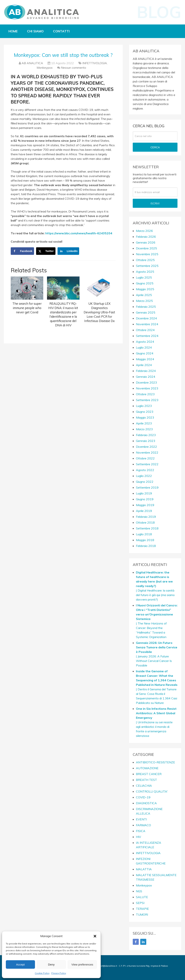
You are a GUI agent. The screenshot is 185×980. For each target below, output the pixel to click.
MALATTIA (144, 869)
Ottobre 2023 (145, 394)
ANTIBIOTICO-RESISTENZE (155, 762)
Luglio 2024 (144, 347)
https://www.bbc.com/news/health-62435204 (79, 233)
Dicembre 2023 (146, 382)
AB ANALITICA (32, 63)
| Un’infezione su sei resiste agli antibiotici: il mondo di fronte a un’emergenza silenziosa (156, 722)
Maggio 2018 (145, 540)
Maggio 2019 (145, 505)
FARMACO (143, 825)
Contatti (61, 31)
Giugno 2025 (145, 283)
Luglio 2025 (144, 277)
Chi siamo (35, 31)
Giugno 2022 (145, 482)
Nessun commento (74, 68)
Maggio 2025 (145, 289)
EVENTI (141, 819)
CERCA (155, 147)
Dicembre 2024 (146, 318)
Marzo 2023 (144, 429)
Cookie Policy (42, 973)
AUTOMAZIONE (147, 768)
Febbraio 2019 (146, 517)
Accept (20, 964)
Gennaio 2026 (146, 242)
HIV (138, 837)
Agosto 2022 (145, 470)
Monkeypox (45, 68)
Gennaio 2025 (146, 312)
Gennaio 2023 (146, 441)
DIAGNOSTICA (146, 803)
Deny (51, 964)
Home (13, 31)
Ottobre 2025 (145, 260)
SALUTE (142, 897)
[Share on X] (46, 251)
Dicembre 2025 (146, 248)
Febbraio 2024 (146, 371)
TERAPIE (142, 909)
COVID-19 (143, 797)
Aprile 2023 (144, 423)
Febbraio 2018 (146, 546)
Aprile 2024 (144, 365)
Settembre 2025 (147, 266)
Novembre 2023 (147, 388)
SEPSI (140, 903)
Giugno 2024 (145, 353)
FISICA (141, 831)
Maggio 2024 (145, 359)
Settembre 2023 (147, 400)
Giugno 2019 (145, 499)
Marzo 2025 (144, 301)
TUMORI (142, 915)
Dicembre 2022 (146, 447)
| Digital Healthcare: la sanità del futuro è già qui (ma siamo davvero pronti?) (155, 586)
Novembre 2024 (147, 324)
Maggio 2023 (145, 417)
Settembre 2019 (147, 487)
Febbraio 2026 (146, 237)
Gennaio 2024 (146, 377)
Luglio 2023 (144, 406)
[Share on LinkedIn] (68, 251)
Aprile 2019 (144, 511)
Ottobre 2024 (145, 330)
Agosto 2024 (145, 342)
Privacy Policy (59, 973)
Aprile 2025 (144, 295)
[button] (95, 936)
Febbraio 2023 (146, 435)
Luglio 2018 (144, 534)
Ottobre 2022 (145, 458)
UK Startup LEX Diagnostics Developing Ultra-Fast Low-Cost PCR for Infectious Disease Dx (99, 312)
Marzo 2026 (144, 231)
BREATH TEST (146, 780)
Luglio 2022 (144, 476)
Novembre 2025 (147, 254)
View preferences (82, 964)
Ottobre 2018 (145, 522)
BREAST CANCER (149, 774)
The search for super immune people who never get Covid (27, 308)
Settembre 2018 (147, 528)
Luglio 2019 (144, 493)
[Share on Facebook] (22, 251)
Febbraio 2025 (146, 307)
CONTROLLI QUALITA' (152, 791)
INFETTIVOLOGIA (95, 63)
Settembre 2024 (147, 336)
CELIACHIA (144, 786)
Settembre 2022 (147, 464)
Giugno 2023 (145, 412)
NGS (139, 891)
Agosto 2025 (145, 272)
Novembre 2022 (147, 452)
